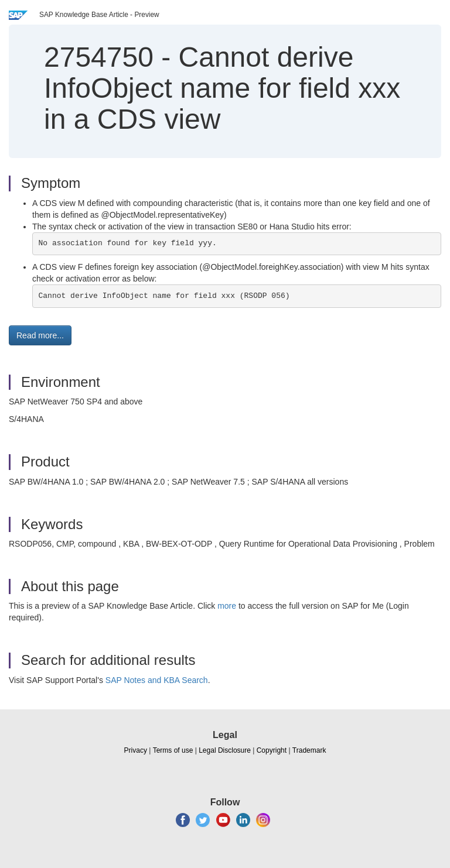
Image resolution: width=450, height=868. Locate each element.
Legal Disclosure (225, 750)
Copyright (272, 750)
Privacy (136, 750)
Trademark (309, 750)
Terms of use (173, 750)
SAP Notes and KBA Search (157, 680)
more (227, 606)
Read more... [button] (40, 335)
